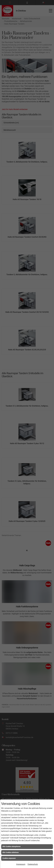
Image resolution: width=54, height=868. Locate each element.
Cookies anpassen (9, 858)
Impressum (21, 864)
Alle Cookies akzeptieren (11, 846)
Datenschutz (33, 864)
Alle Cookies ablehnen (11, 852)
